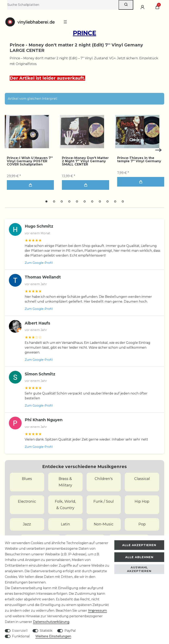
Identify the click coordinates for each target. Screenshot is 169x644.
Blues (27, 479)
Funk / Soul (104, 501)
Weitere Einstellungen (53, 636)
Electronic (27, 501)
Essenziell (20, 631)
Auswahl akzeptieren (139, 569)
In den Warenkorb (30, 185)
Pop (142, 524)
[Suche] (126, 5)
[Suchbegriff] (63, 5)
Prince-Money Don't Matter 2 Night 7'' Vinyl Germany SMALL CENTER (85, 161)
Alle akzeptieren (139, 545)
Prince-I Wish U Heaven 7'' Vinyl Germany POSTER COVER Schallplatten (30, 161)
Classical (142, 479)
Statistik (46, 631)
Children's (104, 479)
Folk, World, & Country (65, 505)
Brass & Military (65, 482)
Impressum (97, 611)
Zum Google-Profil (39, 263)
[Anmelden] (143, 7)
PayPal (70, 631)
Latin (65, 524)
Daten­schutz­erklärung (51, 622)
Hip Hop (142, 501)
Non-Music (104, 524)
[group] (27, 131)
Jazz (27, 524)
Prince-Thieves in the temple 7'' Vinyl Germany (139, 160)
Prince (85, 33)
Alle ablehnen (139, 557)
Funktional (21, 636)
